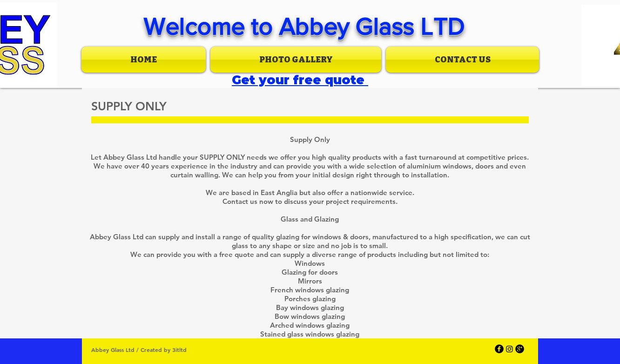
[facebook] (499, 349)
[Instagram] (509, 349)
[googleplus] (520, 349)
